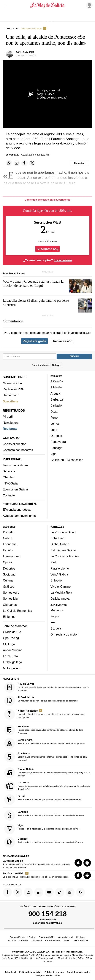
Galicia (8, 538)
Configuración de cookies (47, 975)
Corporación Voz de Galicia (23, 937)
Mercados (57, 610)
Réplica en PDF (13, 389)
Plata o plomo (60, 568)
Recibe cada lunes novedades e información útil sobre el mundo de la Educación (44, 730)
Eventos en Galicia (15, 489)
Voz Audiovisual (66, 937)
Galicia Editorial (80, 940)
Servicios (9, 471)
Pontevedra (58, 442)
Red (53, 562)
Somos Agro (11, 593)
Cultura (8, 581)
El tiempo (9, 617)
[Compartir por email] (17, 163)
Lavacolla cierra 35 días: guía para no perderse (36, 300)
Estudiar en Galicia (63, 550)
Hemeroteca (11, 395)
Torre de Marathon (15, 626)
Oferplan (9, 477)
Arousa (55, 393)
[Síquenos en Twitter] (18, 892)
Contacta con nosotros (18, 450)
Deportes (9, 568)
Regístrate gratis (34, 341)
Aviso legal (10, 972)
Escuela (56, 628)
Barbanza (57, 399)
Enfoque (56, 581)
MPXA (66, 940)
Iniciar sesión (63, 341)
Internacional (12, 556)
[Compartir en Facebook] (24, 163)
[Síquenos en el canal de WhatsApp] (70, 892)
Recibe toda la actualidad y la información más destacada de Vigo (42, 829)
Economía (10, 544)
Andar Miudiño (13, 650)
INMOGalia (10, 483)
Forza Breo (10, 656)
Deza (54, 412)
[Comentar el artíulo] (80, 163)
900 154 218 (47, 914)
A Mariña (56, 387)
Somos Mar (11, 599)
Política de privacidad (30, 972)
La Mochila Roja (61, 593)
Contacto (9, 496)
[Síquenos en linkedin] (39, 892)
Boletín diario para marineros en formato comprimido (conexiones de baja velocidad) (46, 757)
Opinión (8, 562)
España (8, 550)
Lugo (54, 430)
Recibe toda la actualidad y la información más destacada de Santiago (44, 815)
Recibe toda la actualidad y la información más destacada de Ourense (44, 842)
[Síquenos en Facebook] (7, 892)
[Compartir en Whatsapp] (9, 163)
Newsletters (11, 423)
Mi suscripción (12, 383)
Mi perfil (8, 417)
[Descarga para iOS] (78, 863)
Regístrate (10, 429)
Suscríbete (11, 401)
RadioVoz (81, 937)
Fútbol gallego (12, 662)
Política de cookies (54, 972)
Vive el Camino (61, 587)
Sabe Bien (57, 538)
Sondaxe (11, 940)
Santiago (56, 448)
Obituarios (10, 605)
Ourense (56, 436)
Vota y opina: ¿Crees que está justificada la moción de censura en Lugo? (33, 283)
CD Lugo (9, 644)
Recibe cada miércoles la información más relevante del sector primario (45, 743)
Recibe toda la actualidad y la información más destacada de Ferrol (43, 800)
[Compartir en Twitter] (32, 163)
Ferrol (54, 418)
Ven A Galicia (59, 574)
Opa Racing (11, 638)
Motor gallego (12, 668)
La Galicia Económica (18, 611)
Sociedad (9, 574)
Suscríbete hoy (47, 249)
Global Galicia (60, 544)
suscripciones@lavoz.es (47, 923)
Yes (53, 622)
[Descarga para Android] (87, 863)
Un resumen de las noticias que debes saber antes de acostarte (41, 701)
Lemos (55, 424)
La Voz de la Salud (63, 532)
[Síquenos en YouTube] (49, 892)
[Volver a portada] (48, 5)
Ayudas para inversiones (19, 516)
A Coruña (57, 381)
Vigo (53, 454)
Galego (56, 365)
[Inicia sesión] (89, 5)
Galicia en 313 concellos (67, 460)
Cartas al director (14, 444)
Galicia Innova (60, 599)
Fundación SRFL (47, 937)
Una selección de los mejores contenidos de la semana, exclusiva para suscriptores (44, 714)
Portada (8, 532)
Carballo (56, 406)
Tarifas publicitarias (16, 465)
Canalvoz (23, 940)
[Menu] (5, 5)
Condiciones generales (79, 972)
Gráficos (9, 587)
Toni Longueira (25, 52)
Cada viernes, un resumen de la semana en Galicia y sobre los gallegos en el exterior (47, 773)
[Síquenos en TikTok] (60, 892)
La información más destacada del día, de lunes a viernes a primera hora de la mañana (47, 687)
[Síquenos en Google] (80, 892)
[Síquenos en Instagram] (28, 892)
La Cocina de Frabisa (65, 556)
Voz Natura (37, 940)
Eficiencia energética (17, 510)
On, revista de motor (64, 634)
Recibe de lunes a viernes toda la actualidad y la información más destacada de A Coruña (47, 786)
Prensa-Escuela (53, 940)
